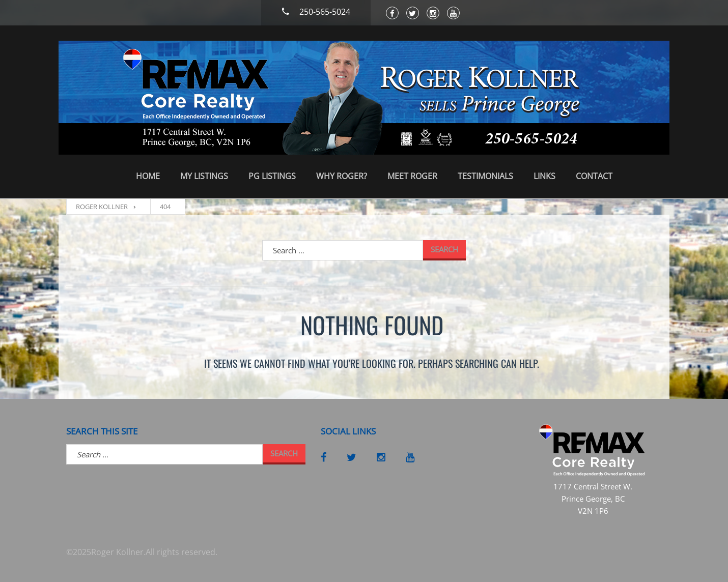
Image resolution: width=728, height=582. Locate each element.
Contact (594, 176)
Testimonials (485, 176)
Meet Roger (412, 176)
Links (544, 176)
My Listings (204, 176)
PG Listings (272, 176)
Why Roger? (342, 176)
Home (148, 176)
